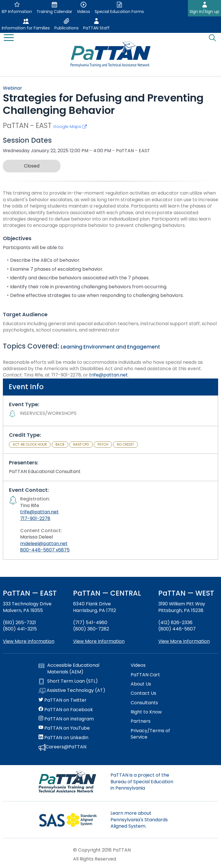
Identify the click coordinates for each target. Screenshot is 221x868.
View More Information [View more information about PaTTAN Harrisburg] (99, 641)
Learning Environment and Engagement (110, 347)
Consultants (144, 703)
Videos (138, 665)
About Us (141, 684)
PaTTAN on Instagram (66, 719)
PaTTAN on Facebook (66, 710)
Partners (141, 721)
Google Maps (70, 127)
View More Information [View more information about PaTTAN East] (29, 641)
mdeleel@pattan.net (44, 544)
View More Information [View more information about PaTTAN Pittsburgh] (184, 641)
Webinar (13, 88)
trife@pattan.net (108, 375)
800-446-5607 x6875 (45, 550)
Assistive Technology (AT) (72, 691)
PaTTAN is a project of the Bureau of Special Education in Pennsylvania (142, 782)
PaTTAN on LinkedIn (63, 738)
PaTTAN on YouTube (64, 728)
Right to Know (146, 712)
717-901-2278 (35, 518)
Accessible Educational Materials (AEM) (69, 669)
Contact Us (143, 693)
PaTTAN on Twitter (63, 700)
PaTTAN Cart (145, 675)
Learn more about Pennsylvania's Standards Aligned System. (139, 820)
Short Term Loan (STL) (68, 681)
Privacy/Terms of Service (150, 734)
